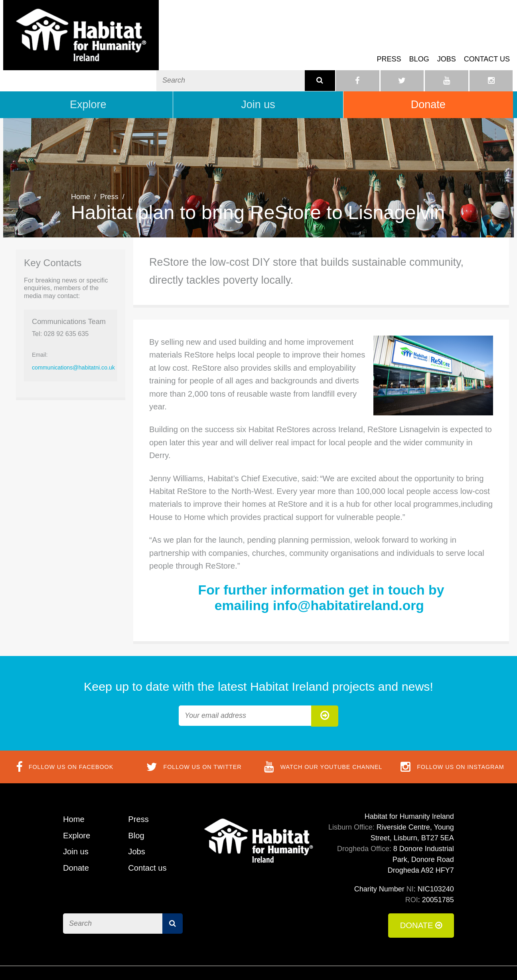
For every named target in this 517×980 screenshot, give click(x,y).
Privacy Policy (432, 962)
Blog (419, 45)
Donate (428, 82)
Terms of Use (329, 962)
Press (389, 45)
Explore (88, 82)
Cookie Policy (380, 962)
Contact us (487, 45)
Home (81, 174)
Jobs (447, 45)
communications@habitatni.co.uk (73, 345)
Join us (258, 82)
